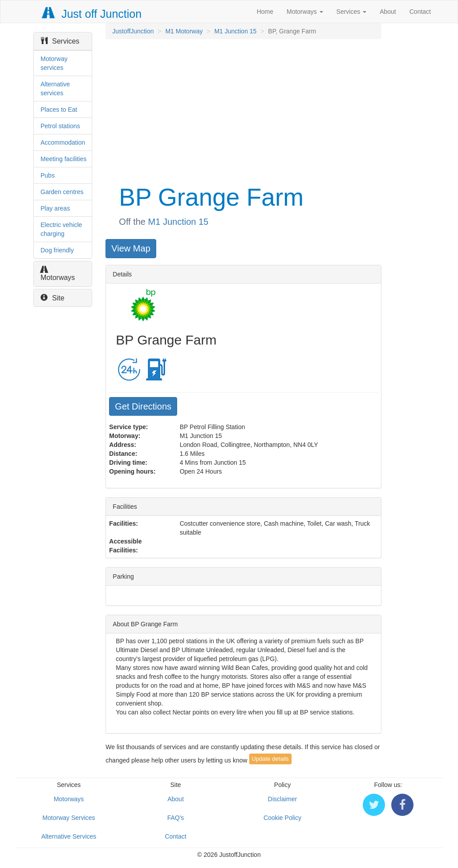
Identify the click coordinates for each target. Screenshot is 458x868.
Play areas (55, 208)
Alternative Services (69, 836)
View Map (131, 248)
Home (265, 12)
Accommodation (63, 142)
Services (352, 12)
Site (53, 298)
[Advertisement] (243, 110)
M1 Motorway (184, 31)
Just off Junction (92, 14)
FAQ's (176, 818)
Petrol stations (60, 126)
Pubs (48, 175)
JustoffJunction (133, 31)
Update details (270, 759)
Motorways (305, 12)
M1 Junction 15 (235, 31)
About (388, 12)
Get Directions (143, 406)
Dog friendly (57, 250)
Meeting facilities (64, 159)
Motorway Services (69, 818)
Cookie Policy (282, 818)
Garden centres (62, 192)
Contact (420, 12)
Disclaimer (282, 799)
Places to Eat (59, 110)
